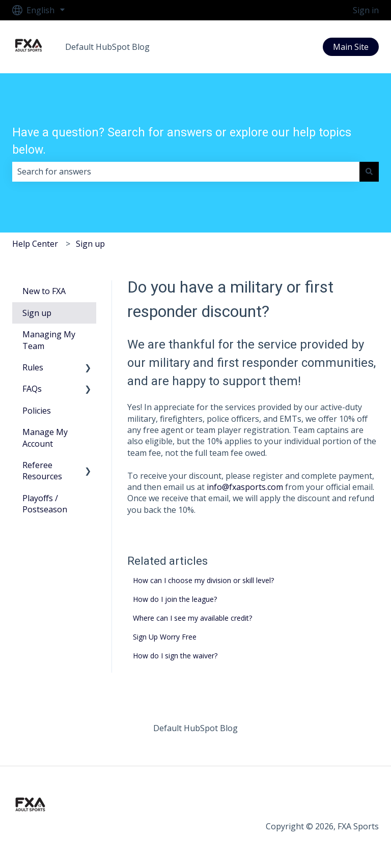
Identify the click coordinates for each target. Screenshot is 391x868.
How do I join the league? (175, 599)
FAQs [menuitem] (32, 389)
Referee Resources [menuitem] (42, 471)
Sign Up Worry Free (165, 637)
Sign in (366, 10)
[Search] (369, 171)
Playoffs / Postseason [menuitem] (45, 504)
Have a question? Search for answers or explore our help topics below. (182, 141)
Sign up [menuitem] (37, 313)
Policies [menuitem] (37, 411)
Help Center (35, 244)
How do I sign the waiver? (175, 656)
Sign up (90, 244)
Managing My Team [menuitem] (49, 340)
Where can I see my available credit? (192, 618)
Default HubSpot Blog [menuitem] (195, 728)
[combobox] (186, 171)
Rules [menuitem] (33, 367)
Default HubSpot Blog (107, 47)
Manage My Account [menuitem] (45, 438)
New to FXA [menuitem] (44, 291)
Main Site (351, 47)
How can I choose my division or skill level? (203, 580)
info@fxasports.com (245, 487)
